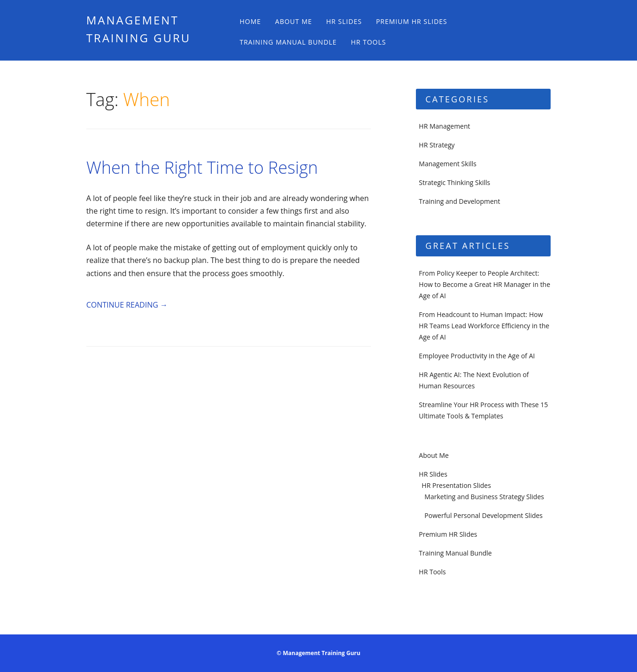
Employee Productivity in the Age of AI (477, 356)
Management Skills (448, 164)
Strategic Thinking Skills (454, 182)
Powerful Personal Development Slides (484, 515)
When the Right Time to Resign (202, 167)
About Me (294, 21)
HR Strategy (437, 145)
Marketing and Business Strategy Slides (484, 497)
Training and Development (459, 201)
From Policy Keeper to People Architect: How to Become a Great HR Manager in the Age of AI (484, 284)
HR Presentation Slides (456, 485)
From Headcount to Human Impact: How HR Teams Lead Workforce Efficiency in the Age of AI (484, 326)
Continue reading (127, 305)
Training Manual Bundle (288, 42)
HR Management (444, 126)
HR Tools (368, 42)
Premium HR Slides (412, 21)
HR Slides (344, 21)
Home (250, 21)
